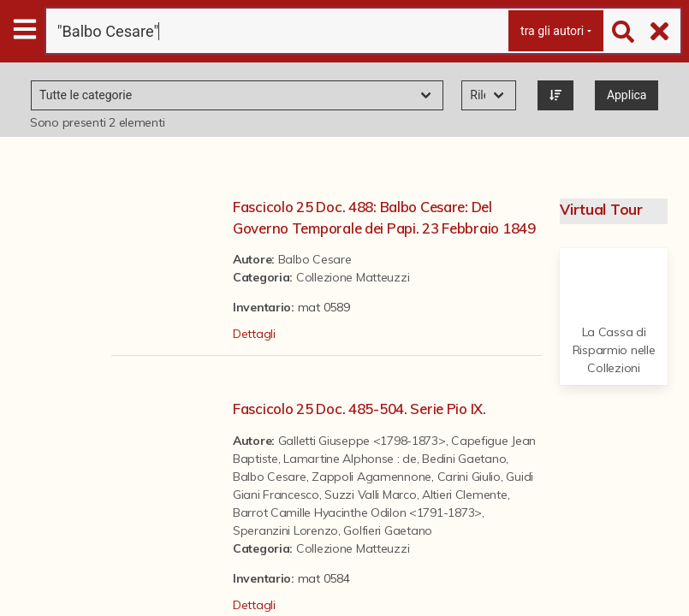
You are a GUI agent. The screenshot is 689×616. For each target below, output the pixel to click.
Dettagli (254, 334)
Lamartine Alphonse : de (350, 459)
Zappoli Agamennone (371, 477)
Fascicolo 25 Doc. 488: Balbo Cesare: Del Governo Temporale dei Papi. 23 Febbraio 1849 (384, 217)
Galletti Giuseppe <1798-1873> (362, 441)
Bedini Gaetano (464, 459)
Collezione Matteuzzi (353, 277)
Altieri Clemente (465, 495)
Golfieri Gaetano (388, 530)
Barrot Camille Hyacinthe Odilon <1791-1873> (357, 512)
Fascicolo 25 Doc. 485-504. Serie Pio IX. (359, 409)
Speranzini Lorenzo (285, 530)
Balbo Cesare (315, 259)
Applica (627, 95)
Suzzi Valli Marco (370, 495)
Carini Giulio (469, 477)
